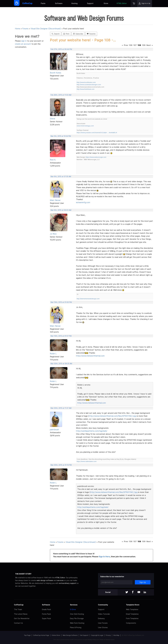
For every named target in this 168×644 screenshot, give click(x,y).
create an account (23, 44)
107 (135, 45)
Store (106, 3)
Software (59, 3)
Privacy (108, 635)
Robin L (53, 354)
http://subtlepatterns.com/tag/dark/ (92, 431)
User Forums (103, 623)
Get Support (84, 635)
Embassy (101, 618)
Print (66, 34)
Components (131, 623)
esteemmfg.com (83, 202)
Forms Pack (46, 614)
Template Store (133, 605)
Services (74, 605)
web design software (45, 580)
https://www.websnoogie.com (96, 157)
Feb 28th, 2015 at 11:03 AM (61, 95)
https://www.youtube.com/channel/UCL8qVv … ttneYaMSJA (97, 133)
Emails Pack (46, 609)
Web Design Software (70, 635)
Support (90, 3)
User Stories (103, 627)
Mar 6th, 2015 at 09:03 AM (61, 210)
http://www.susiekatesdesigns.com (89, 85)
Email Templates (132, 614)
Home (17, 29)
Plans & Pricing (76, 627)
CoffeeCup (19, 605)
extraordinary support (68, 583)
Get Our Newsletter (22, 618)
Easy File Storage (77, 618)
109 (144, 45)
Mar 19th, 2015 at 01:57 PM (61, 336)
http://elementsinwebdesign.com (88, 299)
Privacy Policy (92, 640)
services (60, 580)
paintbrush (54, 430)
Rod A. (53, 160)
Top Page (27, 635)
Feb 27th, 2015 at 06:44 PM (61, 49)
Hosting (74, 3)
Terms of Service (105, 640)
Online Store (56, 635)
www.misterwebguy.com (85, 126)
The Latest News (21, 614)
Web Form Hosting (77, 623)
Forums (25, 29)
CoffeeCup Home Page (41, 635)
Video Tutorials (104, 614)
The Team (18, 609)
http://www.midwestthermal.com (90, 356)
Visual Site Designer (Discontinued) (46, 29)
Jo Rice (53, 234)
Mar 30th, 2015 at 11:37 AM (61, 408)
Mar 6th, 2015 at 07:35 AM (61, 177)
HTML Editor (122, 3)
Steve (52, 119)
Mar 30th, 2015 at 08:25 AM (61, 364)
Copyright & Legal (97, 635)
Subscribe (78, 34)
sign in (24, 41)
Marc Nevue (55, 200)
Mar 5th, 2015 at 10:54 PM (61, 136)
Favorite (91, 34)
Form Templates (132, 618)
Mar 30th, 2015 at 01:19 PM (61, 465)
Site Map (116, 635)
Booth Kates (56, 73)
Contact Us (18, 623)
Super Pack (46, 618)
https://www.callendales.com (87, 461)
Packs (43, 3)
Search (56, 34)
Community (103, 605)
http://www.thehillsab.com (86, 89)
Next (149, 45)
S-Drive (73, 609)
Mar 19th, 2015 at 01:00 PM (61, 302)
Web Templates (132, 609)
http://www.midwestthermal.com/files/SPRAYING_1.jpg (113, 416)
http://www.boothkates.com (86, 82)
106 (131, 45)
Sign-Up (143, 582)
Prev (126, 45)
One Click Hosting (77, 614)
